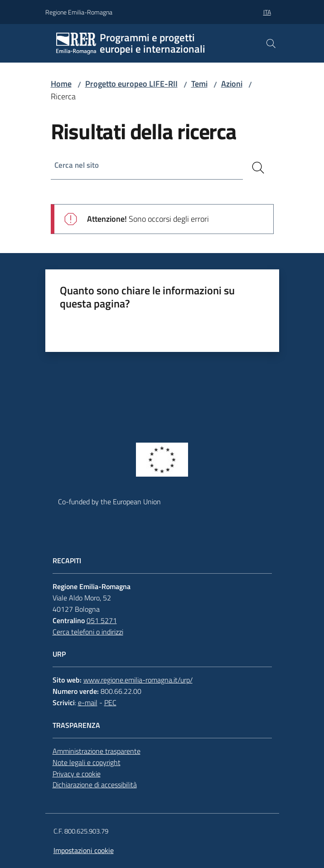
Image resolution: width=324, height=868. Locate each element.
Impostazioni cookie (84, 850)
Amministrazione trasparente (97, 751)
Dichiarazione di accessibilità (95, 785)
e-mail (88, 702)
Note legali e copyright (87, 762)
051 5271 (102, 620)
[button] (271, 44)
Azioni (232, 84)
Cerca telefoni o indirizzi (88, 632)
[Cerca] (258, 168)
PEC (110, 702)
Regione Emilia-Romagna (79, 12)
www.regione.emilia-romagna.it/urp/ (138, 680)
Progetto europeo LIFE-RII (131, 84)
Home (61, 84)
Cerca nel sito (78, 166)
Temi (199, 84)
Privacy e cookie (77, 774)
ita (267, 12)
